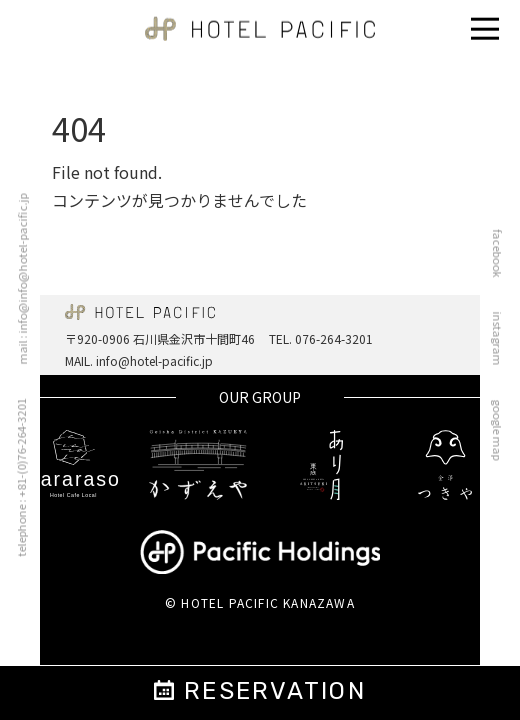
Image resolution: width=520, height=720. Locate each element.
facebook (504, 254)
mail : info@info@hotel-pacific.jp (16, 279)
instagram (504, 339)
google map (504, 430)
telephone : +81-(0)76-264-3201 (15, 478)
